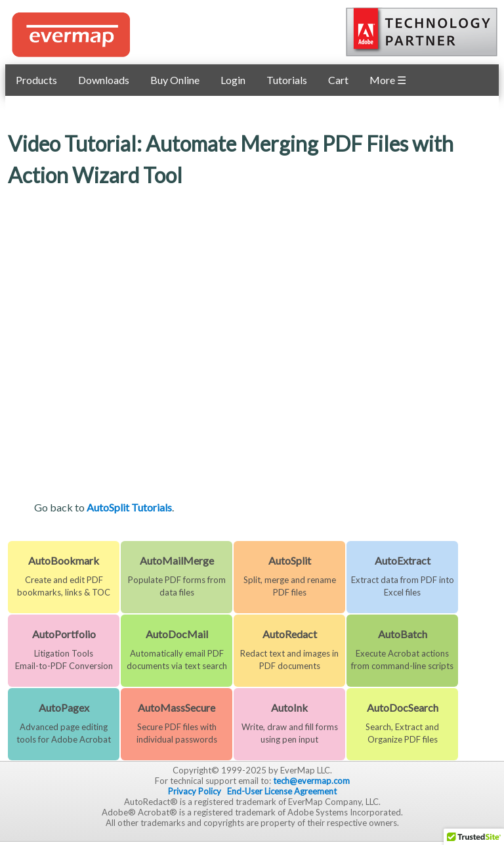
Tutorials (287, 80)
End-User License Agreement (282, 791)
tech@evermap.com (311, 781)
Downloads (104, 80)
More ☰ (388, 80)
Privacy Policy (195, 791)
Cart (338, 80)
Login (233, 80)
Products (36, 80)
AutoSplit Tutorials (129, 507)
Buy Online (175, 80)
